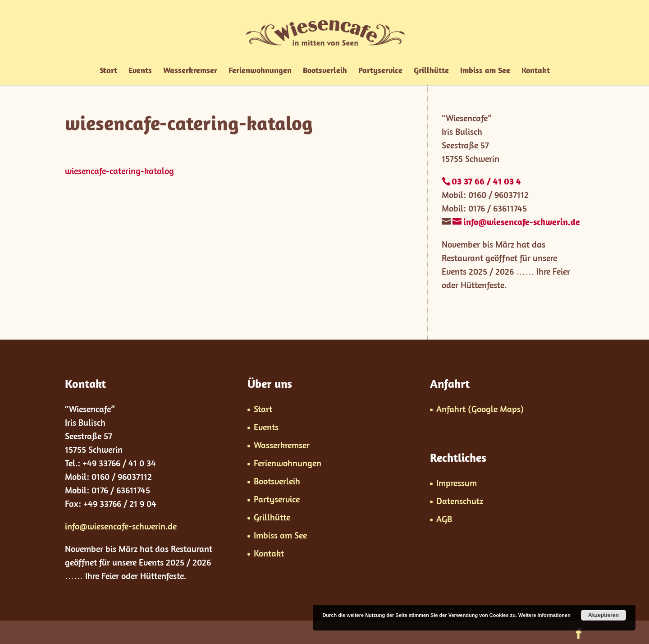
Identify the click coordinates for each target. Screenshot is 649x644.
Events (140, 71)
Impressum (457, 483)
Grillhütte (431, 71)
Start (108, 71)
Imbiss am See (485, 71)
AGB (444, 519)
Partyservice (380, 71)
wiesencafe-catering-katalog (119, 171)
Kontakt (536, 71)
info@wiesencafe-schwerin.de (121, 526)
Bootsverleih (325, 71)
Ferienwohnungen (260, 71)
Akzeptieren (603, 615)
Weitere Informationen (544, 615)
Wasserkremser (190, 71)
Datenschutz (460, 501)
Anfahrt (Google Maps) (480, 409)
